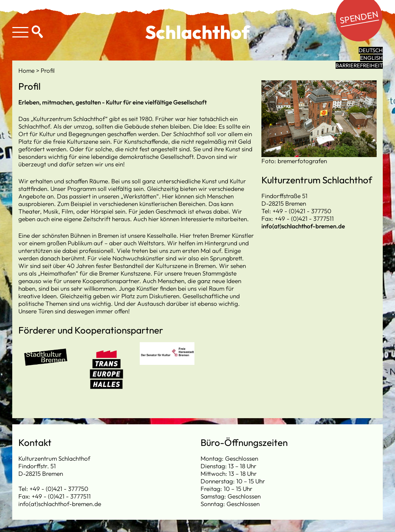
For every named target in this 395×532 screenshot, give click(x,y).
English (371, 58)
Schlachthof (197, 32)
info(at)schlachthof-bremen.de (303, 226)
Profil (48, 70)
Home (27, 70)
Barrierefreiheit (359, 65)
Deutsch (371, 50)
